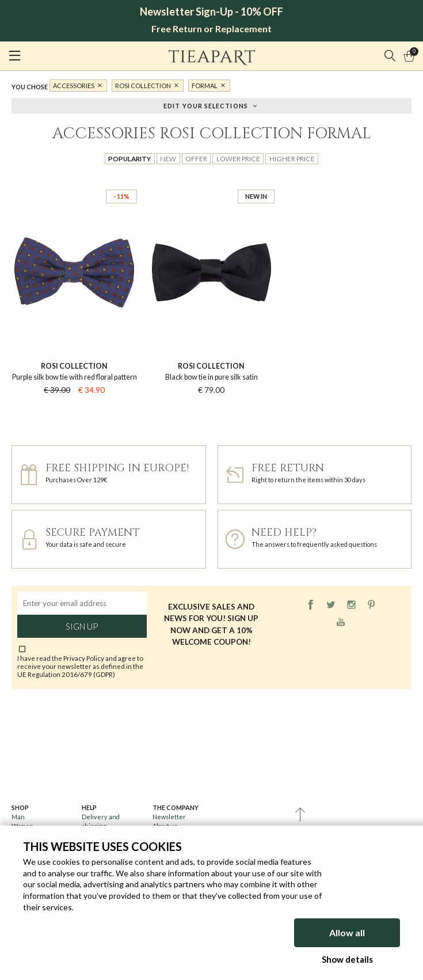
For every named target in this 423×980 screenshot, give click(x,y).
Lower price (238, 158)
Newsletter (169, 817)
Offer (196, 158)
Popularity (129, 158)
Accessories (74, 86)
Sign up (82, 626)
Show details (347, 959)
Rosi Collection (143, 86)
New (168, 158)
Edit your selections (206, 105)
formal (205, 86)
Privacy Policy (84, 658)
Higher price (292, 158)
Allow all (347, 932)
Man (18, 817)
